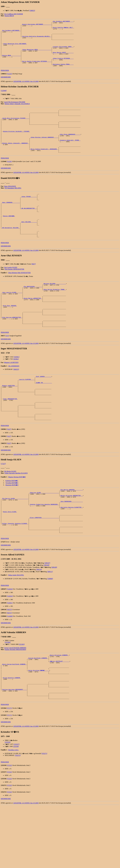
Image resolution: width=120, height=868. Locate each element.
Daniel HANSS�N (9, 238)
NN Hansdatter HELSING (13, 206)
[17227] (3, 508)
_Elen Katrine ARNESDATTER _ (12, 351)
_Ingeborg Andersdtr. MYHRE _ (70, 155)
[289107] (47, 617)
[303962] (16, 395)
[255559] (8, 805)
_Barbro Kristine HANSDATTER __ (71, 542)
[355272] (18, 818)
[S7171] (10, 770)
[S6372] (9, 663)
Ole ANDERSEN (14, 402)
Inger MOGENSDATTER (10, 439)
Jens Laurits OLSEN (11, 294)
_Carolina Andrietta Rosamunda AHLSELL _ (36, 39)
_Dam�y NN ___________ (44, 420)
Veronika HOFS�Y (12, 527)
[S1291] (10, 179)
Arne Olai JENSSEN (10, 337)
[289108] (46, 619)
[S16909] (10, 670)
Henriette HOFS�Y (12, 530)
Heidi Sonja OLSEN (10, 561)
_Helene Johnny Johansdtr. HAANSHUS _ (15, 159)
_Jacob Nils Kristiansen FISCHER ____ (15, 129)
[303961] (17, 393)
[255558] (16, 809)
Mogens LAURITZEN (11, 398)
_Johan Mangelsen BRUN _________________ (36, 55)
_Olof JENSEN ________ (43, 413)
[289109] (54, 621)
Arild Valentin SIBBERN (12, 736)
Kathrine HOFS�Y (12, 525)
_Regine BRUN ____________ (11, 62)
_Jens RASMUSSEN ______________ (71, 549)
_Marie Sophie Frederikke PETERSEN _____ (36, 69)
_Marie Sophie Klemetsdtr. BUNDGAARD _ (44, 166)
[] (4, 83)
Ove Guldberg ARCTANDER (13, 14)
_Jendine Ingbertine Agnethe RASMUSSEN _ (44, 552)
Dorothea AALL (13, 812)
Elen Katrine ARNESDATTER (14, 296)
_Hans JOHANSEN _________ (11, 222)
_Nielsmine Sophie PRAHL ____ (63, 73)
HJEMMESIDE (6, 86)
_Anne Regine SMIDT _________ (63, 59)
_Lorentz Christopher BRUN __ (63, 52)
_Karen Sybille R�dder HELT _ (63, 29)
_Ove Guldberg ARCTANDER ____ (63, 22)
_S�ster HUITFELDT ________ (59, 716)
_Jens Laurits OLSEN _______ (12, 321)
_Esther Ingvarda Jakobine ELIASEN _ (15, 575)
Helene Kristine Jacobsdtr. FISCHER (16, 145)
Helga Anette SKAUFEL (16, 629)
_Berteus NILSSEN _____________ (54, 311)
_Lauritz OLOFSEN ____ (26, 416)
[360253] (16, 405)
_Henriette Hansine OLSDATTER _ (71, 556)
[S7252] (10, 828)
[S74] (7, 372)
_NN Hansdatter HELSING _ (11, 252)
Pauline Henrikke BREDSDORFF (15, 703)
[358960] (50, 632)
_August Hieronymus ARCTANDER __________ (36, 25)
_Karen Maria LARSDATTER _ (33, 328)
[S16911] (10, 657)
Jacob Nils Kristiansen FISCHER (15, 111)
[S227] (9, 474)
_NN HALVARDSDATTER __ (29, 229)
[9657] (34, 291)
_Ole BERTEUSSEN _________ (33, 314)
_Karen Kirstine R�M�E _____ (39, 727)
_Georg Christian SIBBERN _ (59, 709)
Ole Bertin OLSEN (10, 516)
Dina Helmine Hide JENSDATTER (19, 299)
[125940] (4, 99)
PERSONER (5, 79)
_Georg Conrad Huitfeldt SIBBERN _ (14, 720)
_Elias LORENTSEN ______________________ (44, 568)
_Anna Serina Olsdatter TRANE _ (54, 318)
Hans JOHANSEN (10, 204)
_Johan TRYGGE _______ (29, 215)
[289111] (50, 625)
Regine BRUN (9, 16)
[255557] (17, 807)
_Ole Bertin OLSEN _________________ (15, 545)
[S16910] (10, 643)
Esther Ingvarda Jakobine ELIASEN (16, 518)
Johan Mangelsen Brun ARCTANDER (15, 48)
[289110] (39, 623)
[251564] (8, 696)
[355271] (44, 816)
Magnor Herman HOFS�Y (17, 522)
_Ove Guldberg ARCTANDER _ (11, 32)
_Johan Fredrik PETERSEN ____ (63, 66)
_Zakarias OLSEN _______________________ (44, 538)
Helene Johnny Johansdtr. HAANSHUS (17, 113)
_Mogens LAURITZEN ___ (10, 423)
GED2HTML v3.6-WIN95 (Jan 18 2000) (26, 90)
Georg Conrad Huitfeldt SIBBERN (15, 702)
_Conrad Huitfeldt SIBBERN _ (38, 713)
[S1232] (10, 83)
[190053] (32, 11)
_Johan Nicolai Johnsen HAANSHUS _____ (44, 152)
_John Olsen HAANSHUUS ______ (70, 148)
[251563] (22, 698)
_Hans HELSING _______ (29, 245)
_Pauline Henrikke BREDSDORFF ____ (14, 750)
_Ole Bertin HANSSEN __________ (71, 535)
